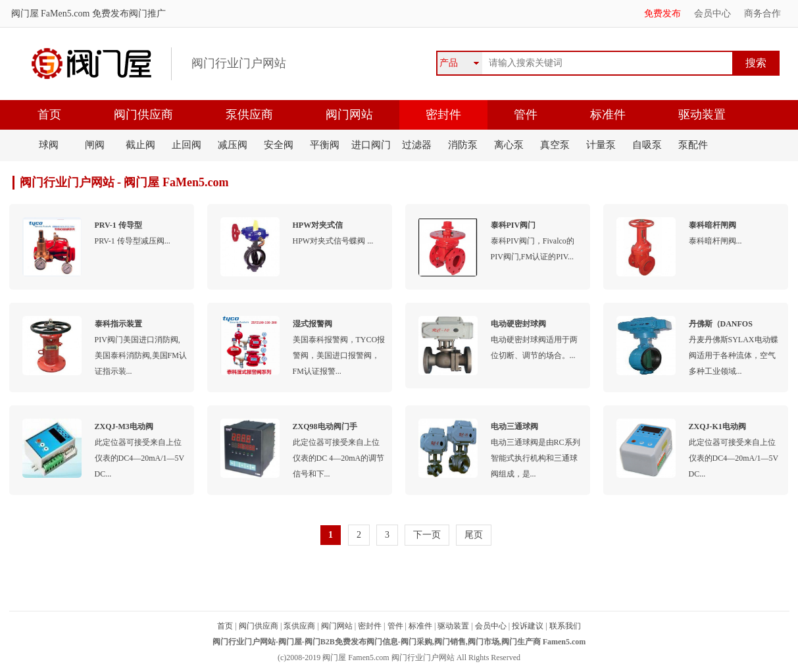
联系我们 (565, 626)
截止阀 (140, 145)
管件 (526, 115)
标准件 (608, 115)
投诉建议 (528, 626)
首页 (49, 115)
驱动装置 (702, 115)
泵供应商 (249, 115)
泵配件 (693, 145)
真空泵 (555, 145)
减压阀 (233, 145)
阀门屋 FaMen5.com (51, 13)
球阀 (49, 145)
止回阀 (187, 145)
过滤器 (417, 145)
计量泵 (601, 145)
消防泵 (463, 145)
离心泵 (509, 145)
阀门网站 (349, 115)
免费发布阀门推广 (128, 13)
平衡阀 (325, 145)
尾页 (474, 535)
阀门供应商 (143, 115)
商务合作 (762, 13)
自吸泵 (647, 145)
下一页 (427, 535)
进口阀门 (371, 145)
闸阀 (95, 145)
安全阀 (279, 145)
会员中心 (712, 13)
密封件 (443, 115)
